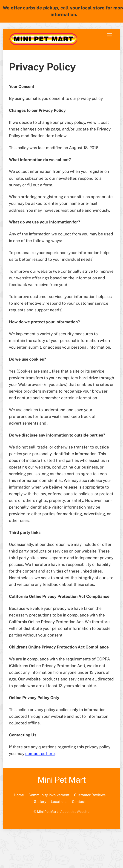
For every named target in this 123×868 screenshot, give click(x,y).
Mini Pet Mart (47, 812)
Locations (59, 802)
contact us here (40, 754)
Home (19, 795)
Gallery (40, 802)
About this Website (75, 812)
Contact (79, 802)
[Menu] (109, 35)
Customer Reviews (90, 795)
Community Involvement (49, 795)
